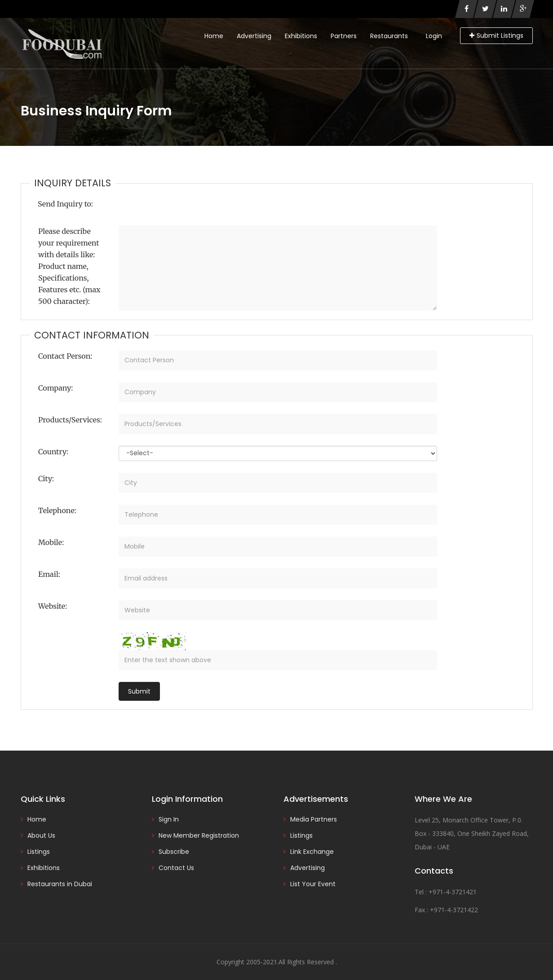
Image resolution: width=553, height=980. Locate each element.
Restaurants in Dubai (60, 884)
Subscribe (174, 852)
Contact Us (176, 868)
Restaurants (389, 36)
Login (434, 36)
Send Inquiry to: (65, 204)
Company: (55, 388)
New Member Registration (199, 835)
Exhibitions (301, 36)
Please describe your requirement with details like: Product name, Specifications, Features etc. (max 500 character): (69, 266)
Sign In (169, 819)
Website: (53, 606)
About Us (41, 835)
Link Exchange (312, 852)
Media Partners (314, 819)
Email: (49, 574)
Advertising (254, 36)
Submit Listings (496, 35)
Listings (39, 852)
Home (214, 36)
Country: (53, 452)
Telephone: (57, 510)
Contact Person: (65, 356)
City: (46, 479)
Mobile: (51, 542)
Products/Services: (70, 420)
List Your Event (313, 884)
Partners (344, 36)
